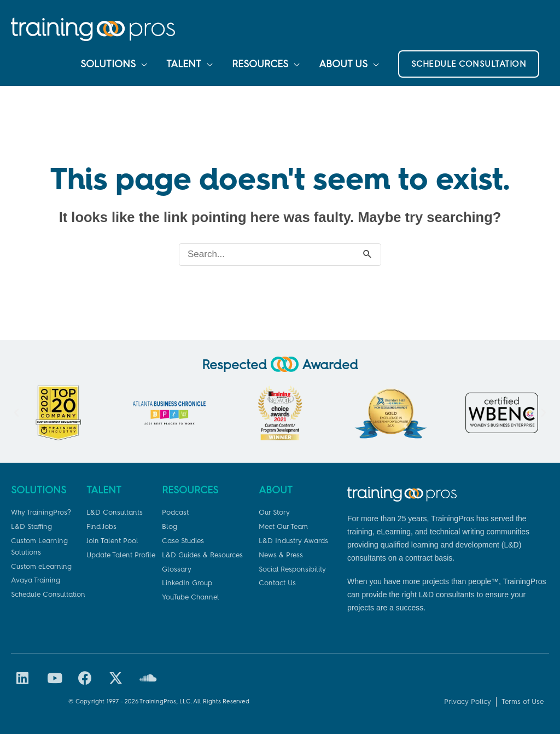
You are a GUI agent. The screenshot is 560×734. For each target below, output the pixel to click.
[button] (469, 64)
